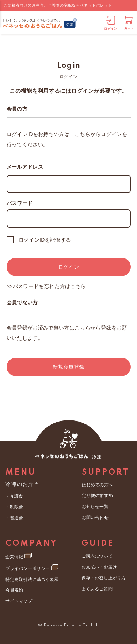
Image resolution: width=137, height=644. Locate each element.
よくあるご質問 (97, 588)
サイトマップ (19, 600)
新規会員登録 (68, 367)
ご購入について (97, 556)
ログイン (68, 267)
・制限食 (14, 507)
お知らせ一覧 (95, 506)
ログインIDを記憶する (45, 240)
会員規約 (14, 589)
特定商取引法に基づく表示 (32, 578)
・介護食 (14, 496)
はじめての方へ (97, 485)
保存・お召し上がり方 (103, 577)
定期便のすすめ (97, 496)
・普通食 (14, 518)
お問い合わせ (95, 517)
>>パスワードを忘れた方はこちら (46, 286)
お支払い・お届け (99, 566)
